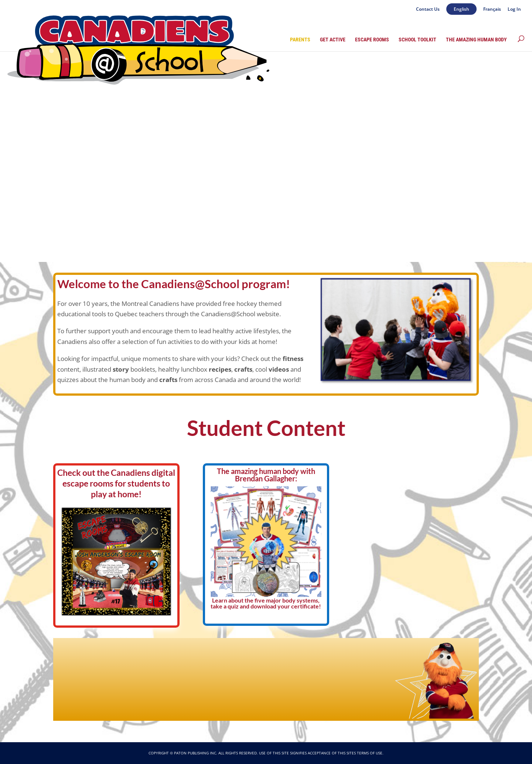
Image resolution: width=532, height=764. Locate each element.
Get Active (333, 40)
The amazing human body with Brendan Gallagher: (266, 475)
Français (492, 10)
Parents (300, 40)
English (461, 9)
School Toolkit (417, 40)
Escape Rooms (372, 40)
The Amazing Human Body (476, 40)
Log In (514, 10)
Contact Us (428, 10)
